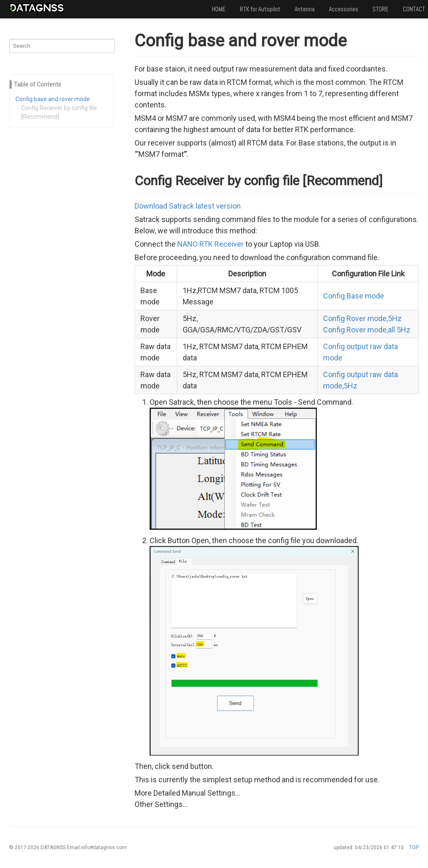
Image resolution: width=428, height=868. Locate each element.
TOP (414, 848)
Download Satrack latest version (188, 206)
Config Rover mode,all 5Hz (367, 330)
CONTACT (414, 9)
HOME (219, 9)
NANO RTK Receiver (210, 244)
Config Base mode (354, 296)
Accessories (344, 9)
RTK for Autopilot (260, 9)
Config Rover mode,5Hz (362, 318)
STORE (381, 9)
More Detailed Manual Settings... (187, 793)
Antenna (305, 9)
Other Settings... (161, 804)
